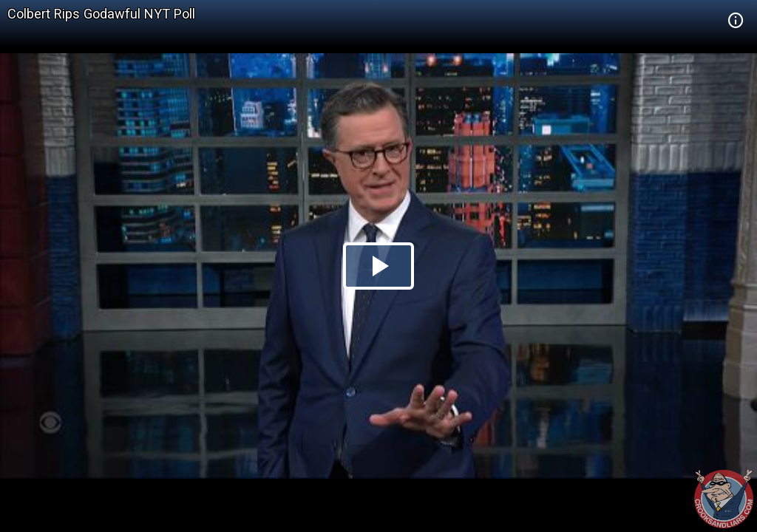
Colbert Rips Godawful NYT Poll (101, 14)
